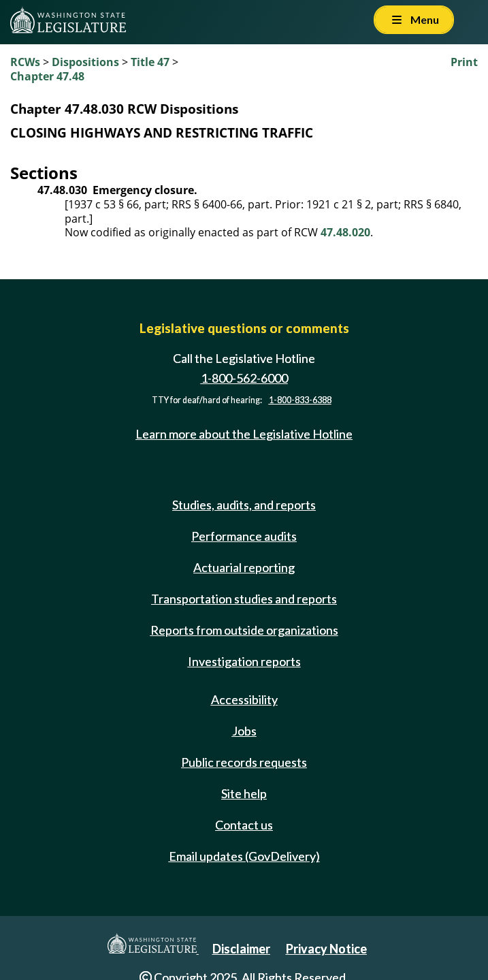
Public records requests (244, 762)
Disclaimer (241, 949)
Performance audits (244, 536)
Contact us (244, 825)
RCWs (25, 62)
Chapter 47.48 (47, 76)
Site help (244, 793)
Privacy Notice (326, 949)
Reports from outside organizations (244, 630)
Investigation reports (244, 661)
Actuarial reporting (244, 567)
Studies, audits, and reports (244, 505)
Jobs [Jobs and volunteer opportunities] (244, 731)
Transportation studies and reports (244, 599)
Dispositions (85, 62)
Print (464, 62)
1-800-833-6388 (300, 400)
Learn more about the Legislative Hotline (244, 434)
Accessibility (244, 699)
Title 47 (150, 62)
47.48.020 (345, 232)
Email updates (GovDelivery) (244, 856)
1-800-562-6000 (244, 378)
